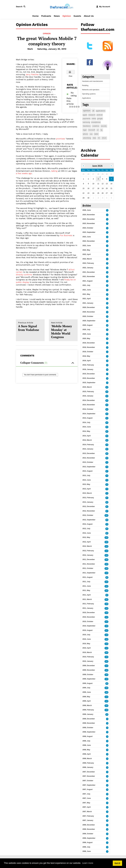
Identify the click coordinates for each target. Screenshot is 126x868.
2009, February (88, 710)
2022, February (88, 263)
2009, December (89, 666)
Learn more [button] (88, 863)
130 (106, 569)
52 (107, 431)
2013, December (89, 453)
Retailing (85, 85)
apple (85, 115)
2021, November (89, 276)
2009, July (86, 688)
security (104, 126)
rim (99, 138)
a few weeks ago (24, 173)
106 (106, 560)
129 (106, 555)
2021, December (89, 272)
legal (85, 130)
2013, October (88, 462)
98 (107, 520)
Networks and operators (91, 90)
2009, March (87, 705)
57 (107, 471)
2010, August (87, 630)
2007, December (89, 772)
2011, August (87, 577)
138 (106, 604)
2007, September (89, 785)
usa (91, 134)
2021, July (86, 285)
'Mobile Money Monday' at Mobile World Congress (63, 330)
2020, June (87, 334)
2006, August (87, 842)
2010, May (86, 644)
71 (107, 462)
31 (107, 418)
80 (107, 533)
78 (107, 445)
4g (101, 130)
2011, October (88, 568)
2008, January (88, 767)
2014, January (88, 449)
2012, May (86, 537)
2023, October (88, 228)
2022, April (87, 254)
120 (106, 586)
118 (106, 613)
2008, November (89, 723)
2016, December (89, 343)
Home (35, 16)
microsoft (92, 130)
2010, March (87, 652)
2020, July (86, 330)
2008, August (87, 736)
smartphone (96, 122)
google (100, 119)
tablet (96, 134)
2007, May (86, 803)
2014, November (89, 405)
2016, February (88, 365)
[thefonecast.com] (62, 6)
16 (107, 387)
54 (107, 409)
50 (107, 427)
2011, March (87, 599)
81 (107, 507)
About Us (89, 16)
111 (106, 631)
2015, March (87, 387)
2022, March (87, 259)
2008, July (86, 741)
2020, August (87, 325)
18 (107, 392)
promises (61, 139)
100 (106, 542)
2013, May (86, 484)
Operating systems (89, 94)
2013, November (89, 458)
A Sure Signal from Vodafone (30, 327)
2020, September (89, 321)
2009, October (88, 675)
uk (93, 111)
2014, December (89, 400)
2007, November (89, 776)
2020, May (86, 338)
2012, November (89, 511)
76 (107, 467)
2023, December (89, 219)
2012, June (87, 533)
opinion (87, 111)
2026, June (87, 210)
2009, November (89, 670)
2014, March (87, 440)
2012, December (89, 506)
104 (106, 653)
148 (106, 679)
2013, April (87, 489)
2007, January (88, 820)
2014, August (87, 418)
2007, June (87, 798)
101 (106, 600)
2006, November (89, 829)
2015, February (88, 392)
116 (106, 608)
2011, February (88, 604)
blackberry (87, 126)
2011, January (88, 608)
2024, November (89, 215)
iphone (85, 134)
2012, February (88, 551)
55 (107, 436)
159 (106, 688)
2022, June (87, 246)
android (99, 115)
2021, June (87, 290)
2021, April (87, 299)
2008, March (87, 759)
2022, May (86, 250)
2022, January (88, 268)
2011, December (89, 559)
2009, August (87, 683)
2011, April (87, 595)
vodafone (96, 126)
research (92, 115)
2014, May (86, 431)
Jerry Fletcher (32, 74)
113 (106, 551)
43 (107, 423)
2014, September (89, 414)
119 (106, 573)
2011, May (86, 590)
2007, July (86, 794)
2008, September (89, 732)
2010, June (87, 639)
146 (106, 670)
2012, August (87, 524)
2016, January (88, 369)
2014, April (87, 436)
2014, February (88, 445)
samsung (86, 122)
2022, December (89, 241)
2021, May (86, 294)
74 (107, 489)
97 (107, 498)
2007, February (88, 816)
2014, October (88, 409)
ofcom (104, 138)
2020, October (88, 316)
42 (107, 414)
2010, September (89, 626)
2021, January (88, 303)
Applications (86, 98)
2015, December (89, 374)
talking (54, 171)
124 (106, 582)
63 (107, 440)
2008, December (89, 719)
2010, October (88, 621)
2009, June (87, 692)
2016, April (87, 361)
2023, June (87, 237)
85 (107, 449)
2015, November (89, 378)
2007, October (88, 781)
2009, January (88, 714)
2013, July (86, 476)
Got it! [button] (117, 863)
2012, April (87, 542)
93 (107, 684)
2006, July (86, 847)
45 (107, 405)
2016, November (89, 347)
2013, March (87, 493)
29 (107, 714)
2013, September (89, 467)
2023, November (89, 223)
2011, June (87, 586)
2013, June (87, 480)
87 (107, 511)
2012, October (88, 515)
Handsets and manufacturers (92, 81)
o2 (98, 130)
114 (106, 644)
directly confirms (24, 275)
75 (107, 476)
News (57, 16)
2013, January (88, 502)
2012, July (86, 529)
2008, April (87, 754)
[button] (21, 7)
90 (107, 577)
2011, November (89, 564)
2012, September (89, 520)
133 (106, 538)
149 (106, 675)
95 (107, 502)
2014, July (86, 422)
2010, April (87, 648)
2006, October (88, 834)
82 (107, 595)
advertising (87, 138)
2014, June (87, 427)
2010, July (86, 635)
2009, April (87, 701)
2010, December (89, 613)
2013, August (87, 471)
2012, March (87, 546)
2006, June (87, 851)
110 (106, 546)
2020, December (89, 307)
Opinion (67, 16)
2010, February (88, 657)
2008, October (88, 728)
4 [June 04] (98, 179)
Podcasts (46, 16)
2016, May (86, 356)
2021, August (87, 281)
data (94, 138)
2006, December (89, 825)
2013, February (88, 498)
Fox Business (66, 235)
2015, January (88, 396)
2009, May (86, 697)
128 (106, 639)
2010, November (89, 617)
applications (101, 111)
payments (87, 119)
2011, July (86, 582)
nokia (94, 119)
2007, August (87, 789)
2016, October (88, 352)
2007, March (87, 812)
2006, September (89, 838)
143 (106, 661)
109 (106, 564)
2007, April (87, 807)
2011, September (89, 573)
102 (106, 515)
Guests (77, 16)
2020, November (89, 312)
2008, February (88, 763)
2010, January (88, 661)
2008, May (86, 750)
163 (106, 706)
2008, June (87, 745)
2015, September (89, 383)
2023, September (89, 232)
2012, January (88, 555)
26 (107, 396)
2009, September (89, 679)
